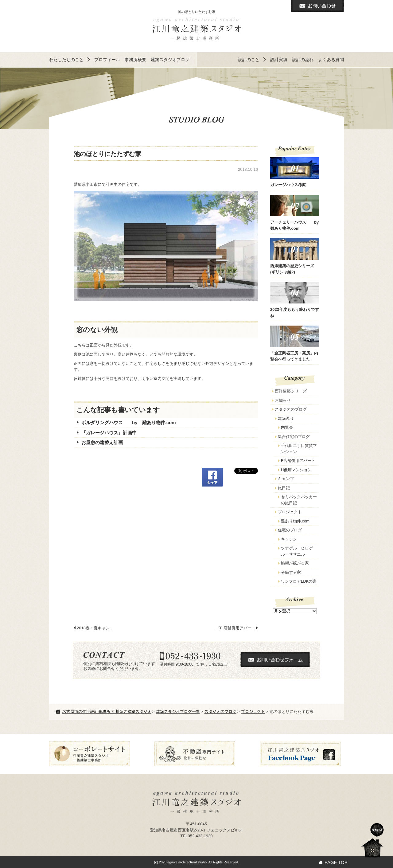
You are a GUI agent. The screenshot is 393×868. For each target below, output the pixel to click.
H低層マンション (296, 470)
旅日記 (284, 488)
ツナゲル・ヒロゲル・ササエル (297, 551)
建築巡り (286, 418)
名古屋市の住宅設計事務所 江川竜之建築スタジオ (107, 712)
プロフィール (107, 60)
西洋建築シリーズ (291, 391)
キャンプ (286, 479)
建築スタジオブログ (170, 60)
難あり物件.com (295, 521)
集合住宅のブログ (294, 437)
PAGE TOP (336, 862)
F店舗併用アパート (298, 461)
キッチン (289, 539)
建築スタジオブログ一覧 (178, 712)
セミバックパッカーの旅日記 (299, 500)
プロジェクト (253, 712)
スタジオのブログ (220, 712)
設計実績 (279, 60)
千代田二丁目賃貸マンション (299, 449)
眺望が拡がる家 (295, 563)
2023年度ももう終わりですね (295, 300)
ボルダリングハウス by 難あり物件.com (129, 422)
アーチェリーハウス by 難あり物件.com (295, 213)
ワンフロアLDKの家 (299, 581)
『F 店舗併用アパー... (235, 628)
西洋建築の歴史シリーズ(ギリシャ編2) (295, 256)
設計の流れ (303, 60)
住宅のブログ (290, 530)
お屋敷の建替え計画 (102, 442)
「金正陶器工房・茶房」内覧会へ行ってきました (295, 344)
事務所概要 (135, 60)
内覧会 (287, 427)
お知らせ (283, 400)
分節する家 (291, 572)
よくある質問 (331, 60)
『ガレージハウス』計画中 (109, 433)
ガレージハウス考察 (295, 172)
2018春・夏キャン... (95, 628)
